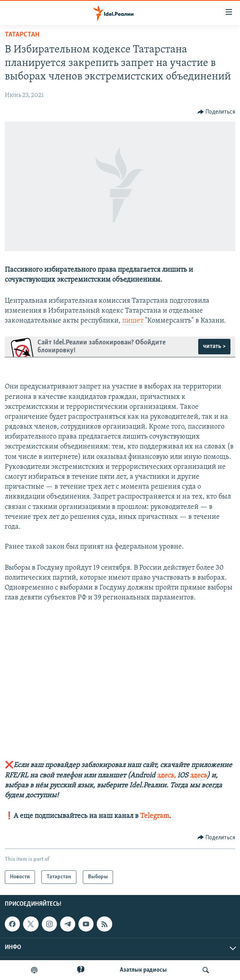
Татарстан (22, 35)
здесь (198, 776)
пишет (133, 321)
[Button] (217, 112)
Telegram (155, 816)
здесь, (166, 776)
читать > (214, 346)
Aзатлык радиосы (143, 970)
